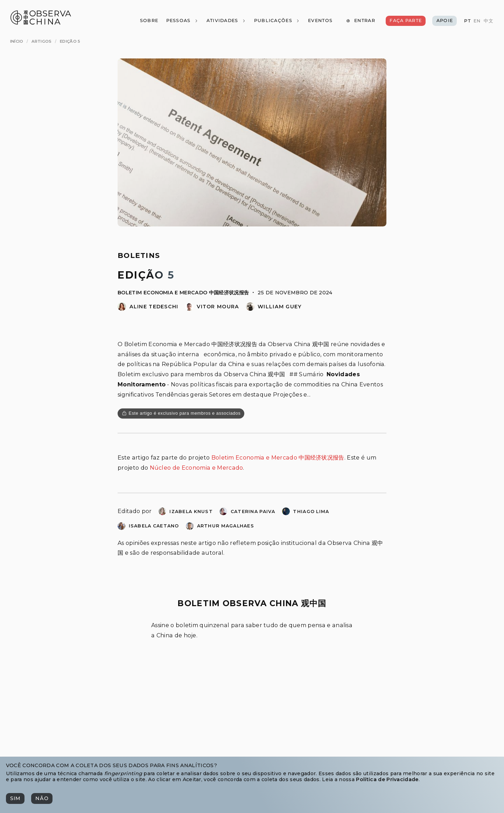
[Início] (17, 41)
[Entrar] (360, 21)
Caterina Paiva (253, 511)
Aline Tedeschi (154, 307)
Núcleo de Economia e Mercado (197, 468)
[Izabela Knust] (162, 513)
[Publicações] (277, 21)
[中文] (488, 21)
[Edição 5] (70, 41)
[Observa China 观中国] (41, 23)
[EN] (477, 21)
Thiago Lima (311, 511)
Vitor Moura (218, 307)
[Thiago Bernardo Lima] (286, 513)
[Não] (42, 798)
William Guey (280, 307)
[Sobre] (149, 21)
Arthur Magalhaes (226, 526)
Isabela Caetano (154, 526)
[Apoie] (444, 21)
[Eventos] (320, 21)
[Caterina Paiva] (223, 513)
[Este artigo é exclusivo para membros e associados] (181, 413)
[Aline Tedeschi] (122, 309)
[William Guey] (250, 309)
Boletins (139, 255)
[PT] (467, 21)
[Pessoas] (182, 21)
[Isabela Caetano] (121, 528)
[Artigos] (41, 41)
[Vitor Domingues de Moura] (189, 309)
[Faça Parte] (406, 21)
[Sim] (15, 798)
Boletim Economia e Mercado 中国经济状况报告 (183, 293)
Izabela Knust (191, 511)
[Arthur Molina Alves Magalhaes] (190, 528)
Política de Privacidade (387, 779)
